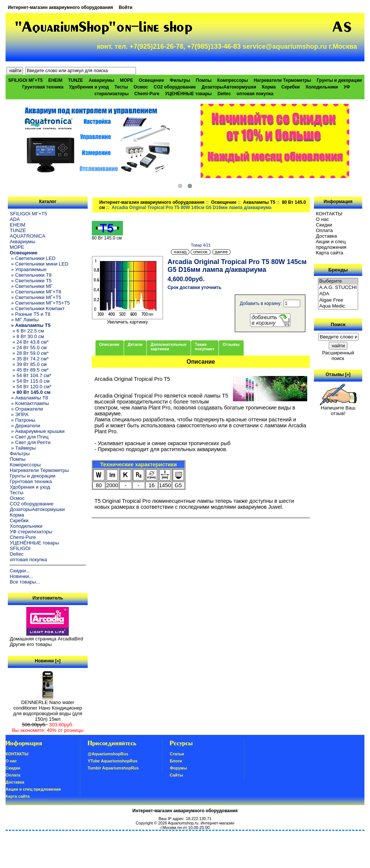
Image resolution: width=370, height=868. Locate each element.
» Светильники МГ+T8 (35, 292)
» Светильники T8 (31, 275)
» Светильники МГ (31, 286)
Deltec (224, 94)
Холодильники (322, 87)
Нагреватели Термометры (282, 80)
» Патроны (22, 420)
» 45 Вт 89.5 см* (29, 370)
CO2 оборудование (175, 87)
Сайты (176, 775)
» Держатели (25, 426)
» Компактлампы (29, 403)
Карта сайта (329, 253)
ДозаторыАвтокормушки (229, 87)
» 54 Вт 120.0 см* (30, 387)
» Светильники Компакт (37, 308)
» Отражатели (26, 409)
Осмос (141, 87)
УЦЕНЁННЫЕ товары (188, 94)
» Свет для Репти (30, 442)
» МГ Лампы (24, 320)
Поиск (338, 324)
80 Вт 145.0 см (107, 236)
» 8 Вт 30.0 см (27, 336)
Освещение (224, 202)
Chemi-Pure (147, 94)
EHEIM (55, 80)
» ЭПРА (19, 414)
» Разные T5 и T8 (30, 314)
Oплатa (324, 230)
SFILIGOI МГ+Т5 (25, 80)
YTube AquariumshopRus (113, 761)
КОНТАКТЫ (329, 214)
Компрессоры (233, 80)
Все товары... (25, 582)
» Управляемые (28, 269)
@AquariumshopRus (108, 754)
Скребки (291, 87)
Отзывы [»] (338, 374)
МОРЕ (126, 80)
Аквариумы (102, 80)
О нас (322, 219)
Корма (269, 87)
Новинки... (21, 576)
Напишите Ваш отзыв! (338, 408)
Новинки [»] (48, 661)
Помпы (204, 80)
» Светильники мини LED (39, 264)
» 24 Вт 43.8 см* (29, 342)
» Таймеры (23, 448)
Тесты (121, 87)
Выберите (338, 281)
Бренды (338, 270)
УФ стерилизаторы (31, 532)
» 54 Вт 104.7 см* (30, 375)
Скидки (324, 225)
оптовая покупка (255, 94)
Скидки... (20, 571)
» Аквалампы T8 (29, 398)
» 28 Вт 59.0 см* (29, 353)
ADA (15, 219)
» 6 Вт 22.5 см (27, 331)
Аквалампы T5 (259, 202)
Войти (126, 7)
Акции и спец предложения (331, 244)
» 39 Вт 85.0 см (28, 364)
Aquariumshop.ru (183, 823)
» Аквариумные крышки (37, 431)
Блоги (176, 761)
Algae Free (338, 300)
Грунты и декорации (339, 80)
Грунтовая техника (43, 87)
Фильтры (180, 80)
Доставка (326, 236)
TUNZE (75, 80)
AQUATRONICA (27, 236)
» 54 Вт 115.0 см (30, 381)
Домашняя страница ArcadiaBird (46, 639)
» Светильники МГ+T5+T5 (40, 303)
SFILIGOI (20, 548)
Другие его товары (31, 644)
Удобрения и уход (89, 87)
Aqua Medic (338, 306)
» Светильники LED (33, 258)
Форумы (178, 768)
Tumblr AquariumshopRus (113, 768)
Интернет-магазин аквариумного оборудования (60, 7)
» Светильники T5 (31, 281)
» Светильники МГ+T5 (35, 297)
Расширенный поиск (338, 356)
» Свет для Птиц (29, 437)
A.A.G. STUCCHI (338, 288)
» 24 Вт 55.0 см (28, 348)
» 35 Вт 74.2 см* (29, 359)
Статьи (177, 754)
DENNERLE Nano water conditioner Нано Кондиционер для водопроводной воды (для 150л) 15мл (48, 708)
